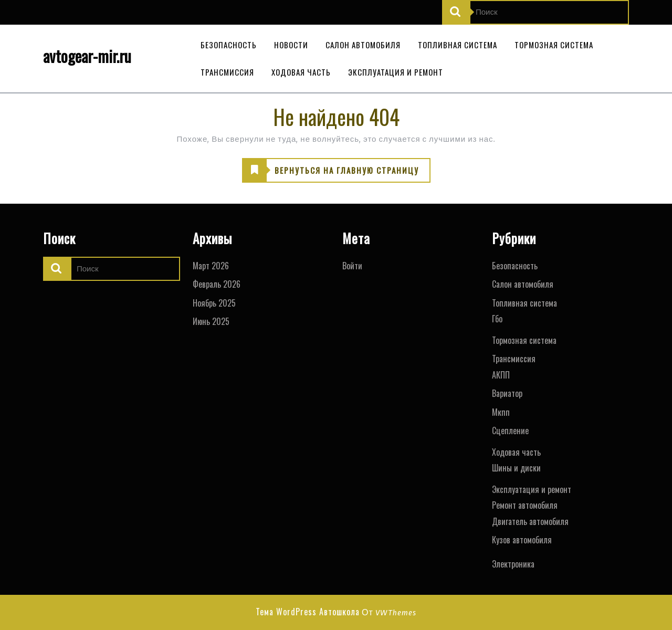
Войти (352, 266)
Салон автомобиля (363, 45)
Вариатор (507, 393)
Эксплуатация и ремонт (396, 72)
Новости (291, 45)
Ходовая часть (301, 72)
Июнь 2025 (211, 321)
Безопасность (229, 45)
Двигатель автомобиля (530, 521)
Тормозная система (554, 45)
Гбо (497, 319)
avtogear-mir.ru (87, 56)
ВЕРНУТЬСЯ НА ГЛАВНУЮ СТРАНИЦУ (331, 171)
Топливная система (458, 45)
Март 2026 (211, 266)
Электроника (513, 564)
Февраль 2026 (217, 284)
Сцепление (510, 430)
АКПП (501, 375)
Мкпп (501, 412)
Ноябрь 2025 (214, 303)
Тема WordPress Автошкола (308, 612)
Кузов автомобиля (522, 540)
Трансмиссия (227, 72)
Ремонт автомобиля (525, 505)
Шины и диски (516, 468)
